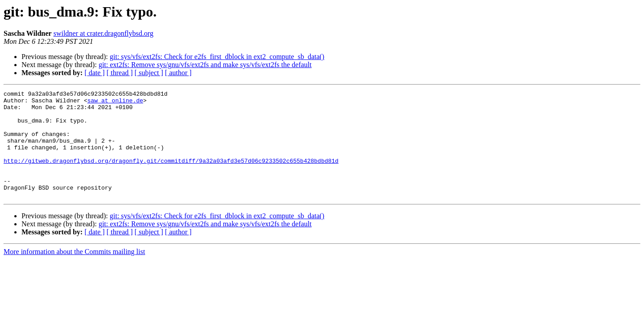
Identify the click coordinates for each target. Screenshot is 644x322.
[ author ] (178, 73)
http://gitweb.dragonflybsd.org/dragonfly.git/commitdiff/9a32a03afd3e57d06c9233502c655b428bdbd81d (171, 175)
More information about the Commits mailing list (74, 273)
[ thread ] (120, 73)
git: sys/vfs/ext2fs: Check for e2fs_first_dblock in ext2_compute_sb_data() (217, 57)
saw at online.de (115, 103)
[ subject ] (149, 73)
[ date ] (95, 73)
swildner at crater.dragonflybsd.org (103, 33)
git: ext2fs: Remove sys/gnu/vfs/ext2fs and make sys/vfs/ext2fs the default (205, 65)
